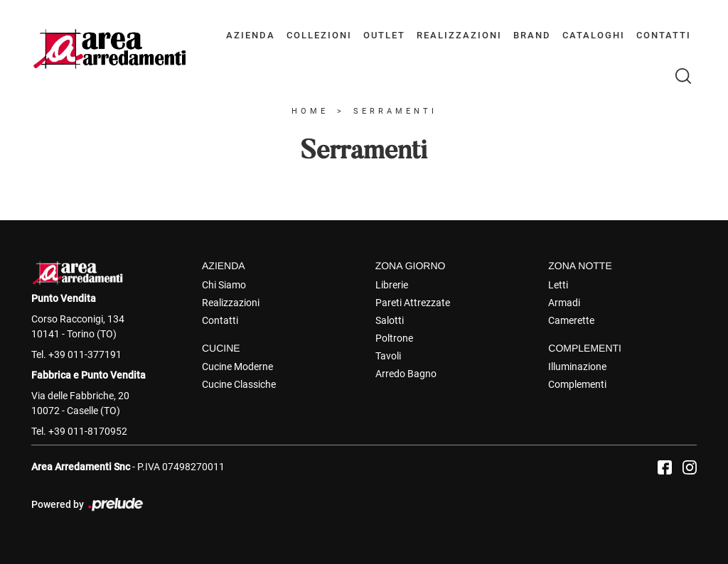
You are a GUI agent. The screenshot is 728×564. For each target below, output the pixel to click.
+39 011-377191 (85, 354)
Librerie (392, 285)
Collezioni (319, 35)
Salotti (390, 320)
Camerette (571, 320)
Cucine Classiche (239, 384)
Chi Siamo (224, 285)
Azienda (251, 35)
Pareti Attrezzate (413, 303)
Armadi (564, 303)
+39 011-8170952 (88, 431)
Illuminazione (577, 367)
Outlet (384, 35)
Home (310, 111)
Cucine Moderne (237, 367)
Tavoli (388, 356)
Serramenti (395, 111)
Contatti (664, 35)
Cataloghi (594, 35)
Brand (532, 35)
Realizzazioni (459, 35)
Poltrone (394, 338)
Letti (558, 285)
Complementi (577, 384)
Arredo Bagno (406, 374)
